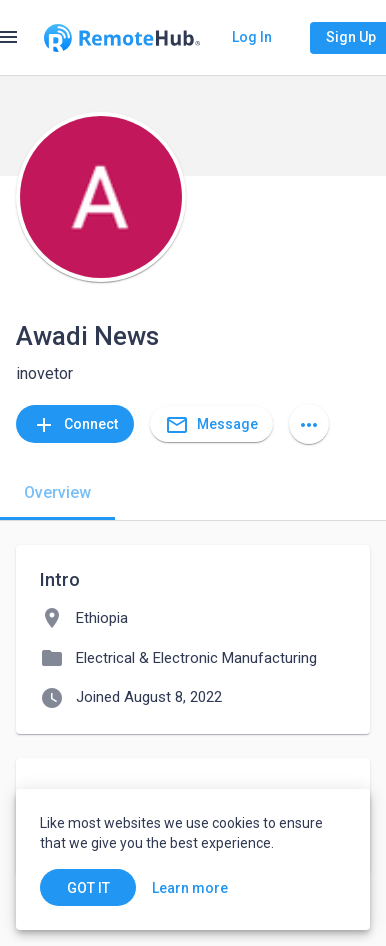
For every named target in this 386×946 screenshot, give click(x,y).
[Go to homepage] (122, 38)
